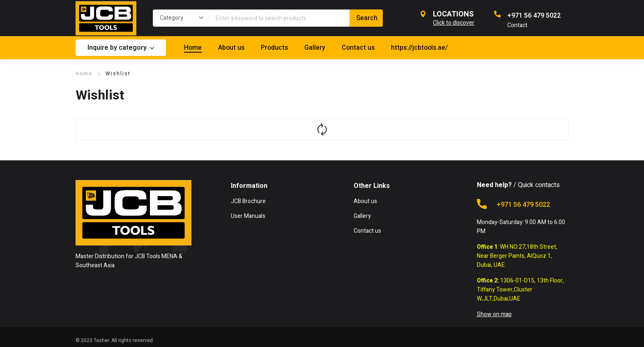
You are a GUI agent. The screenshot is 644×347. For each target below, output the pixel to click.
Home (84, 74)
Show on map (494, 314)
